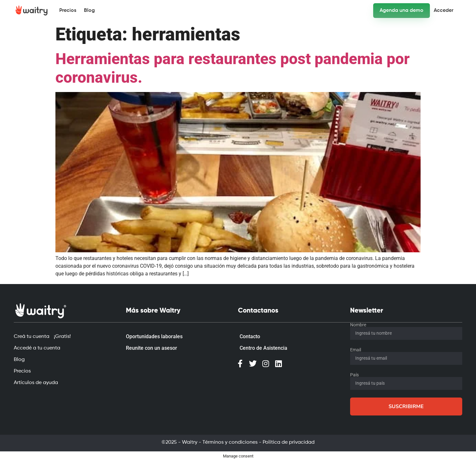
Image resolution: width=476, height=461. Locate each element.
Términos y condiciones (230, 442)
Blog (89, 11)
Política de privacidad (289, 442)
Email (356, 350)
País (354, 375)
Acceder (443, 11)
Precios (68, 11)
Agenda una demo (402, 11)
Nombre (358, 325)
